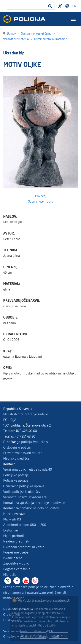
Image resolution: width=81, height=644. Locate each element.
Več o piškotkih (47, 626)
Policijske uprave (16, 480)
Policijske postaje (16, 475)
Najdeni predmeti (16, 541)
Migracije (10, 575)
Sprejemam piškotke (33, 635)
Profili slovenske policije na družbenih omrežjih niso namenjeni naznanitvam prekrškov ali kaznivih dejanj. (38, 592)
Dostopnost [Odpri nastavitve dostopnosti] (68, 6)
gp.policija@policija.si (33, 442)
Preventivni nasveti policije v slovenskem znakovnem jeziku (61, 6)
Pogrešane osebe (16, 552)
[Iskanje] (50, 6)
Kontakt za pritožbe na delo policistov (31, 508)
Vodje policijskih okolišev (22, 492)
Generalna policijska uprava (24, 486)
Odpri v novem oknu (41, 202)
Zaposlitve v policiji (17, 563)
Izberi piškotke (58, 635)
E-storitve (10, 530)
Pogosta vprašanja (17, 569)
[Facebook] (17, 581)
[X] (8, 581)
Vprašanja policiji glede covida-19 (28, 469)
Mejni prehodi (13, 536)
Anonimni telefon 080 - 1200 (25, 525)
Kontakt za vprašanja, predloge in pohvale (34, 503)
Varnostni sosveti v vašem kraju (26, 497)
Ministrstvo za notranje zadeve (26, 414)
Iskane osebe (13, 558)
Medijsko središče (16, 458)
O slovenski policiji (17, 447)
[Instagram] (35, 581)
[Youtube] (26, 581)
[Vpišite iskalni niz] (26, 6)
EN (74, 6)
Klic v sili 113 (12, 519)
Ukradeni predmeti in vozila (24, 547)
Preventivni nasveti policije (23, 453)
